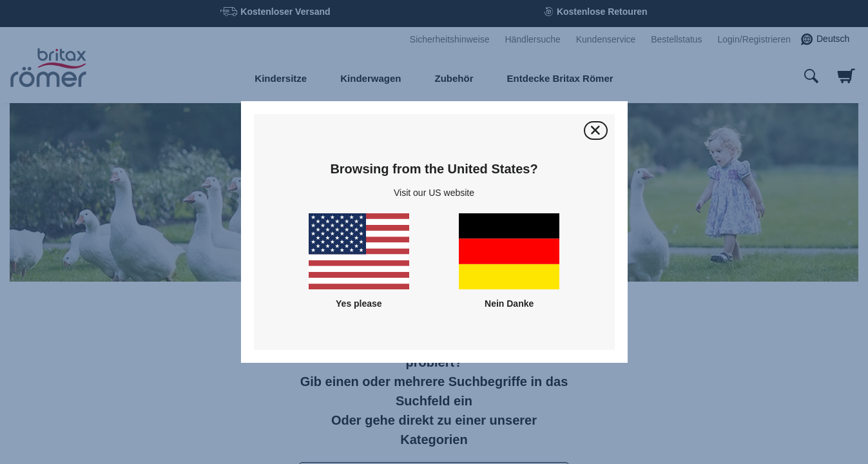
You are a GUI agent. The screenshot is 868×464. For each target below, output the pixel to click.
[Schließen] (596, 130)
